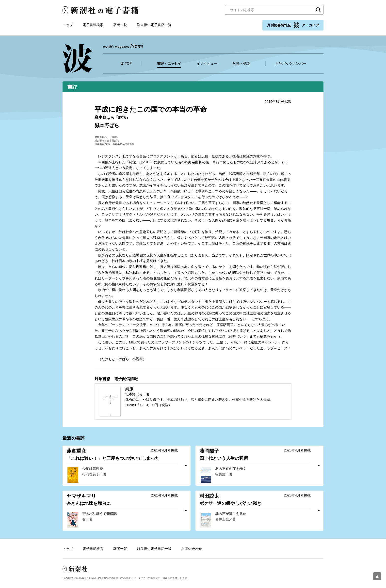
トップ (68, 25)
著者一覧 (120, 25)
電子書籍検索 (93, 25)
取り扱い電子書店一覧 (154, 25)
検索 (318, 10)
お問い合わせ (192, 549)
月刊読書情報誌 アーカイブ (293, 25)
